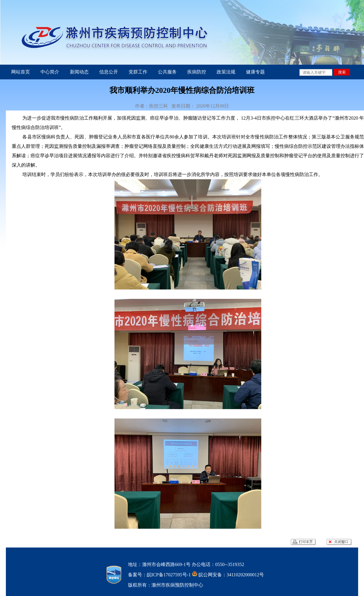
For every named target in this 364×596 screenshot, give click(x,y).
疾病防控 (197, 72)
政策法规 (226, 72)
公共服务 (167, 72)
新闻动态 (79, 72)
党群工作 (138, 72)
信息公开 (109, 72)
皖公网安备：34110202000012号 (231, 575)
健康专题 (255, 72)
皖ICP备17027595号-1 (169, 575)
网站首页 (21, 72)
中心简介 (50, 72)
